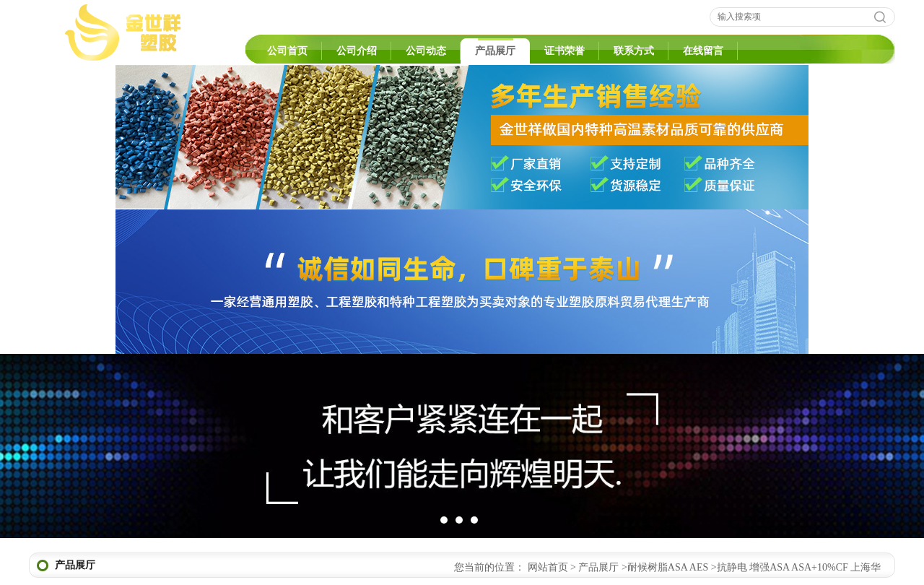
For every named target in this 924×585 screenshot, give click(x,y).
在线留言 (703, 51)
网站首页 (548, 567)
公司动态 (426, 51)
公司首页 (287, 51)
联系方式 (634, 51)
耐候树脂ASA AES (668, 567)
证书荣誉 (565, 51)
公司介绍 (357, 51)
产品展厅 (495, 51)
